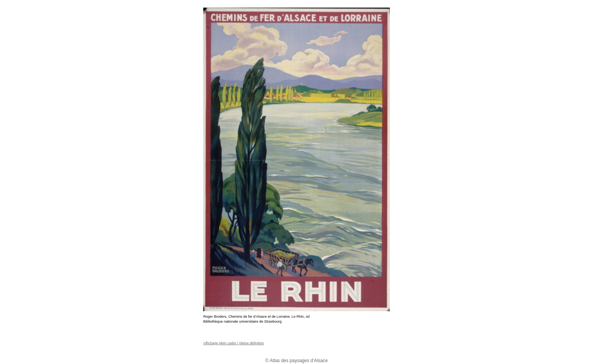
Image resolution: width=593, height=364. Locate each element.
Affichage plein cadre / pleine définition (234, 343)
